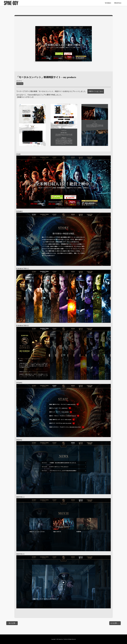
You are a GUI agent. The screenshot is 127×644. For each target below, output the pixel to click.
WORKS (108, 3)
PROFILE (118, 3)
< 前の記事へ (12, 623)
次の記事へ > (115, 623)
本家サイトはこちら (96, 91)
